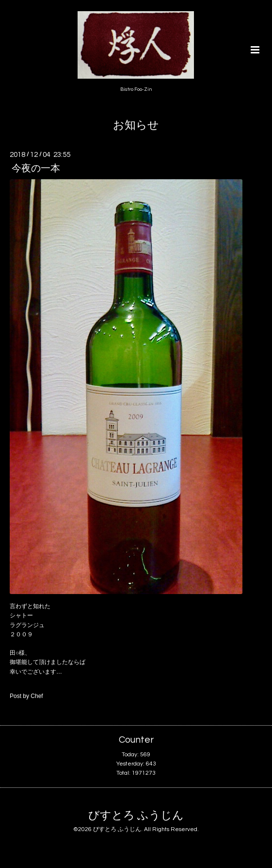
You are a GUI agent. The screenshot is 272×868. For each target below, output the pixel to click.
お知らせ (136, 126)
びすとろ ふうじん (136, 816)
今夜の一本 (36, 169)
